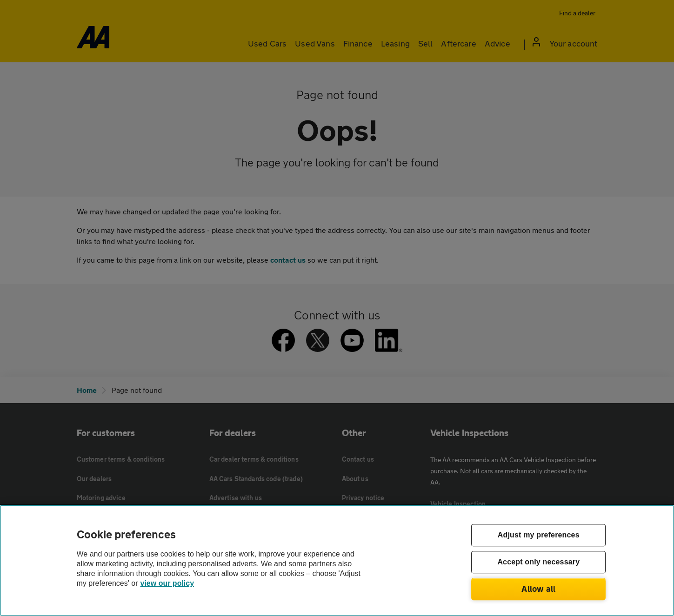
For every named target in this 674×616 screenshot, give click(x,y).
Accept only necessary (538, 562)
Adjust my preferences (539, 535)
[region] (337, 560)
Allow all (538, 589)
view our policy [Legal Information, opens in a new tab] (167, 583)
